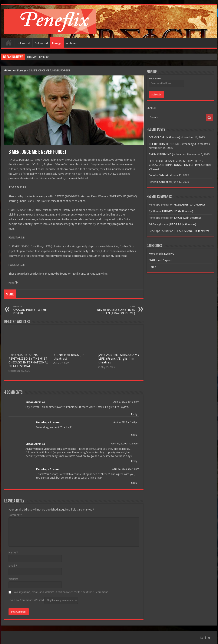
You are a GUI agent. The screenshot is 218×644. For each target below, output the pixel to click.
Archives (71, 43)
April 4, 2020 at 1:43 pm (126, 422)
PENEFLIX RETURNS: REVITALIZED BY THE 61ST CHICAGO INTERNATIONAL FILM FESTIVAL (28, 360)
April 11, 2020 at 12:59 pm (125, 444)
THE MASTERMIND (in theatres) (168, 154)
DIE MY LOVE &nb (39, 57)
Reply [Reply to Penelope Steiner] (134, 435)
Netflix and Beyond (161, 260)
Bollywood (41, 43)
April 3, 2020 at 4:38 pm (126, 402)
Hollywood (23, 43)
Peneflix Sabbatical (160, 175)
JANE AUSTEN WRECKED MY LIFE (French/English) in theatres (119, 359)
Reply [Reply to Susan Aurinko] (134, 414)
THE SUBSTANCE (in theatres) (191, 231)
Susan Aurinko (35, 402)
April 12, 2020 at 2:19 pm (126, 469)
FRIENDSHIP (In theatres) (189, 205)
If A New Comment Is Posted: (43, 600)
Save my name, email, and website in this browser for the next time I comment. (61, 592)
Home (9, 43)
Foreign (57, 43)
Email (13, 566)
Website (13, 579)
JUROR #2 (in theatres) (187, 218)
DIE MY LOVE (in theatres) (164, 137)
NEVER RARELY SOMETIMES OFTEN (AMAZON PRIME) (113, 310)
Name (13, 553)
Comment (16, 515)
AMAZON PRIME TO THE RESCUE (35, 310)
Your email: (156, 78)
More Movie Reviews (161, 254)
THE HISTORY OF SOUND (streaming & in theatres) (180, 144)
